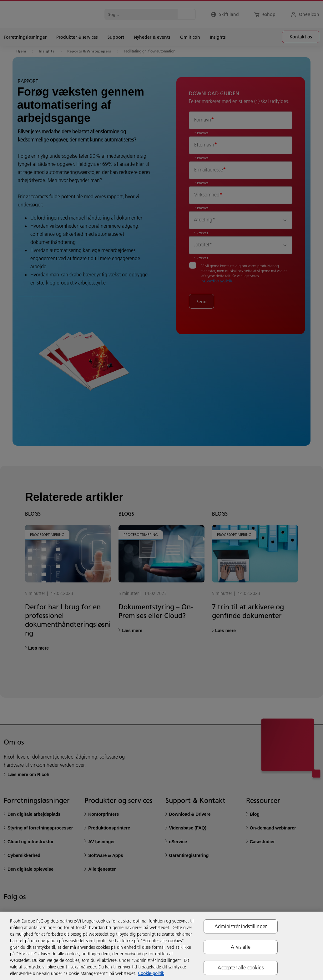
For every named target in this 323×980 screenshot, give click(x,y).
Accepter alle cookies (240, 968)
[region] (161, 946)
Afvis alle (241, 947)
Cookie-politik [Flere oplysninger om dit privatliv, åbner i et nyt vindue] (151, 973)
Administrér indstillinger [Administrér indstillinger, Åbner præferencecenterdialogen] (241, 926)
